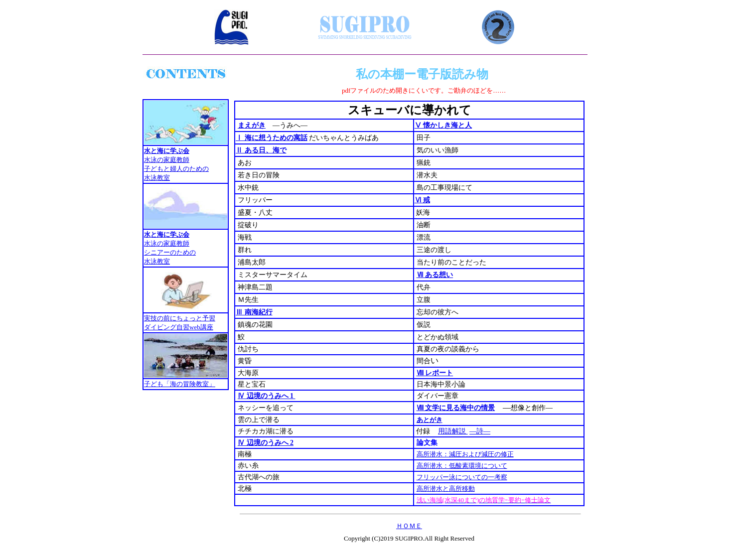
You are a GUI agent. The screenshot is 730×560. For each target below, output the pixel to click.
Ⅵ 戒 (423, 200)
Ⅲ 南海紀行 (254, 312)
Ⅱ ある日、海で (261, 150)
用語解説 (453, 431)
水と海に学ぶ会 (167, 151)
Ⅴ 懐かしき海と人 (443, 125)
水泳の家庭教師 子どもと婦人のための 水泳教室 (176, 169)
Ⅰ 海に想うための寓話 (272, 138)
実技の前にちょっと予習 (180, 318)
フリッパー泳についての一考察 (462, 477)
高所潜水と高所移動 (446, 489)
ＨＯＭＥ (409, 526)
